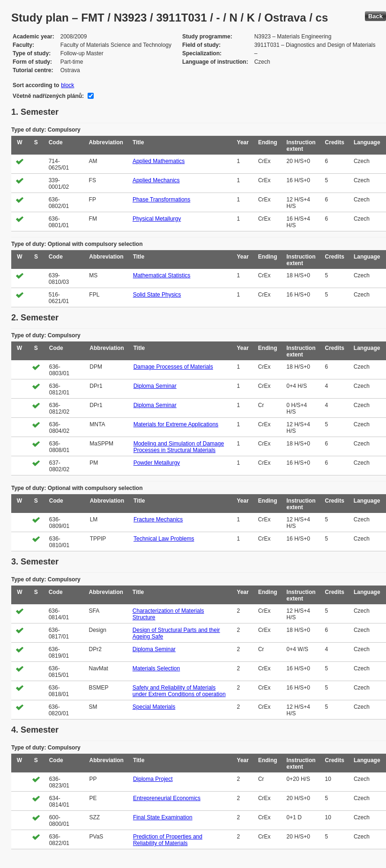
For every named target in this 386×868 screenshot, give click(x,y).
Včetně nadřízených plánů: (48, 96)
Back (375, 16)
